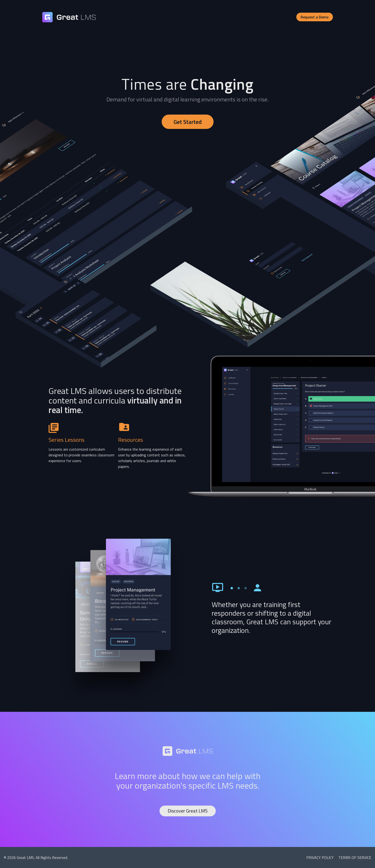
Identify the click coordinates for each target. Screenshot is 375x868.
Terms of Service (355, 857)
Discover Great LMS (188, 811)
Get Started (188, 122)
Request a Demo (315, 17)
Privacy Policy (320, 857)
